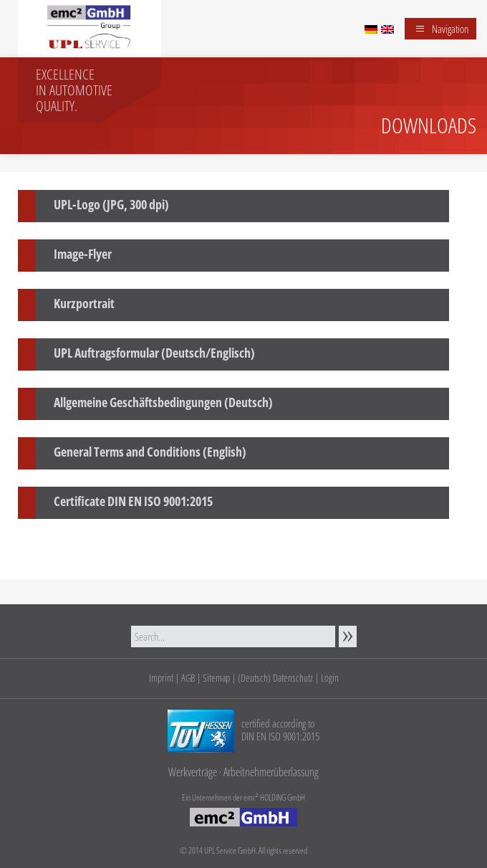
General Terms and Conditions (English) (150, 452)
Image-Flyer (83, 254)
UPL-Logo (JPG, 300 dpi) (111, 204)
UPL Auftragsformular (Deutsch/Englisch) (154, 353)
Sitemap (216, 678)
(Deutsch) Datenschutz (275, 678)
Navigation (450, 29)
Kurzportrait (84, 303)
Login (330, 678)
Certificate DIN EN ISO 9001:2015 (133, 501)
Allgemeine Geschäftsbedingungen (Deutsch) (163, 402)
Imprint (161, 678)
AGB (188, 678)
